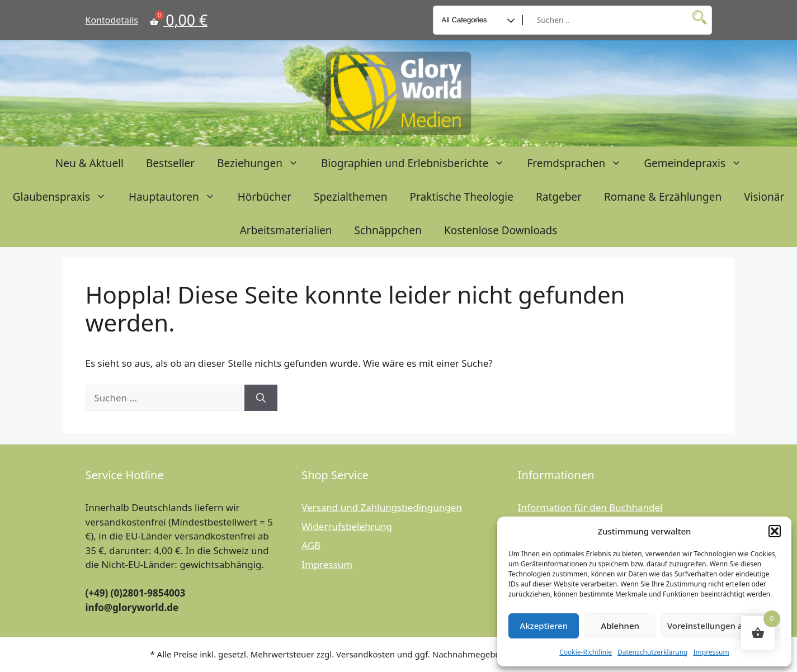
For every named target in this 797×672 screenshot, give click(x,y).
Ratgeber (559, 197)
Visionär (764, 197)
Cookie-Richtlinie (586, 652)
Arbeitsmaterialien (286, 230)
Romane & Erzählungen (663, 197)
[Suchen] (261, 398)
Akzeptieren (544, 626)
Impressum (711, 652)
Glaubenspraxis (65, 197)
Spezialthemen (351, 197)
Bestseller (170, 163)
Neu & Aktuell (89, 163)
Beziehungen (263, 163)
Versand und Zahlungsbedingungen (382, 507)
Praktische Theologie (462, 197)
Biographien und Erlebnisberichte (418, 163)
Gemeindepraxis (698, 163)
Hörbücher (265, 197)
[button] (775, 531)
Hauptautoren (178, 197)
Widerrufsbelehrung (347, 526)
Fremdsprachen (580, 163)
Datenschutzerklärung (652, 652)
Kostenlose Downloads (501, 230)
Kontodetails (112, 20)
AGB (311, 545)
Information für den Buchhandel (590, 507)
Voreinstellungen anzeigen (721, 626)
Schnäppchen (388, 230)
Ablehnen (620, 626)
